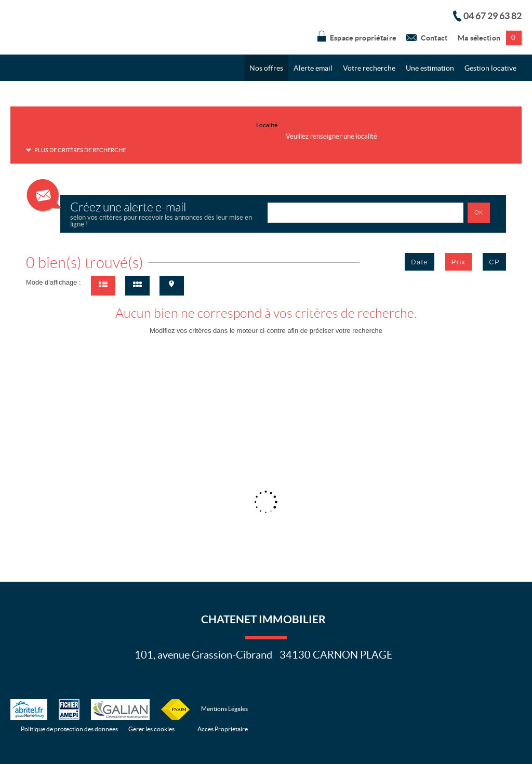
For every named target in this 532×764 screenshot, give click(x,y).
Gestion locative (490, 68)
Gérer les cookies (151, 729)
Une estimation (430, 68)
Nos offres (266, 68)
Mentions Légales (224, 709)
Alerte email (313, 68)
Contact (427, 36)
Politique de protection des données (69, 729)
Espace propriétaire (357, 36)
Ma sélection (490, 38)
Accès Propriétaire (223, 729)
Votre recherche (369, 68)
